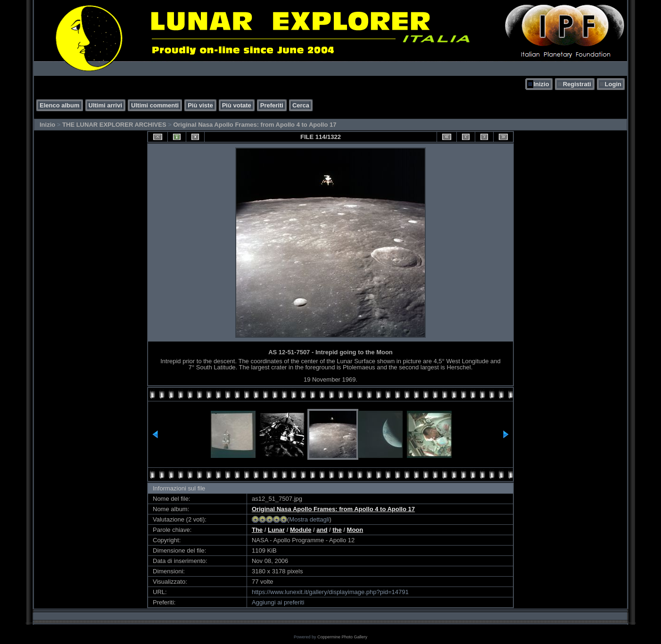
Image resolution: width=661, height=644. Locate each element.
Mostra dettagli (309, 519)
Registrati (577, 84)
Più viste (200, 105)
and (322, 530)
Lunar (276, 530)
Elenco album (60, 105)
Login (613, 84)
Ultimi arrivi (106, 105)
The (257, 530)
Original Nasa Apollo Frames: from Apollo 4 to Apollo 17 (255, 125)
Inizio (541, 84)
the (337, 530)
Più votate (237, 105)
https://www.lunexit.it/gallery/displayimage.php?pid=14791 (330, 592)
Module (301, 530)
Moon (355, 530)
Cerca (301, 105)
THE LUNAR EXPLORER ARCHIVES (114, 125)
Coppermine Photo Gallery (342, 637)
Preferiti (272, 105)
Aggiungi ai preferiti (278, 602)
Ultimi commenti (155, 105)
